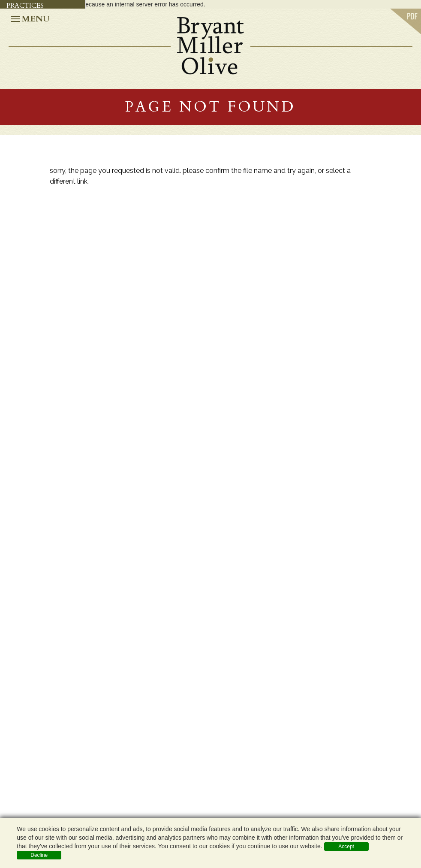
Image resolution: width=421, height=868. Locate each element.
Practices (25, 6)
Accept (346, 847)
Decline (39, 855)
